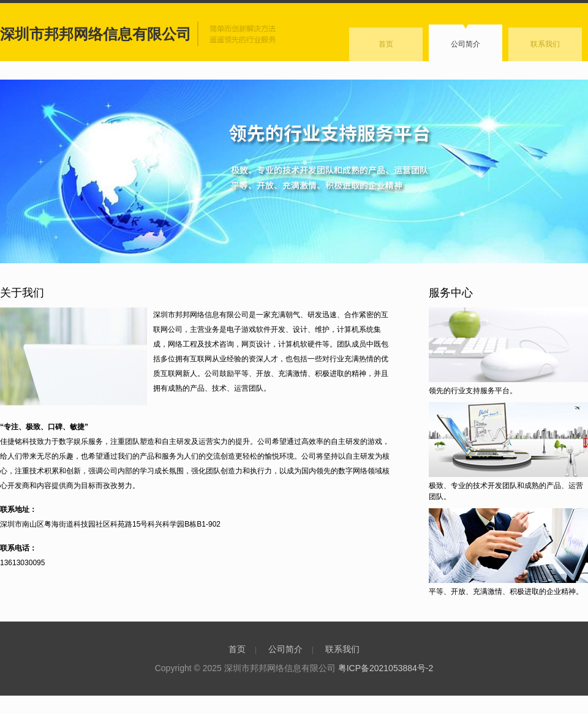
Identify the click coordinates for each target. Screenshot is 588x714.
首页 (386, 44)
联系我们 (545, 44)
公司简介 (466, 44)
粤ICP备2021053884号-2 (386, 668)
